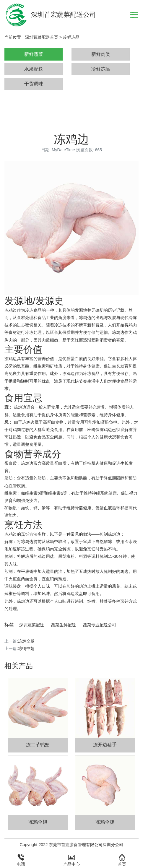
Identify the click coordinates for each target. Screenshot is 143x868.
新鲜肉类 (101, 54)
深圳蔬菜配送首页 (42, 37)
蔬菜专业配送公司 (100, 625)
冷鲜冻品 (71, 37)
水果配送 (34, 69)
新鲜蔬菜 (34, 54)
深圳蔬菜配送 (32, 625)
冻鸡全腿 (26, 641)
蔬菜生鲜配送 (64, 625)
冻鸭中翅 (26, 648)
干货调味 (34, 84)
